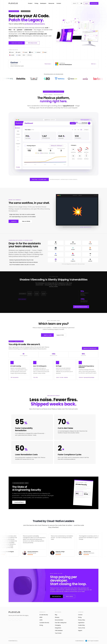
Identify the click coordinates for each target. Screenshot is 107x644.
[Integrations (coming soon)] (18, 137)
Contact (59, 3)
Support (80, 630)
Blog (56, 615)
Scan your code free (17, 43)
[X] (10, 619)
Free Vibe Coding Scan (61, 623)
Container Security (44, 623)
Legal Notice (81, 623)
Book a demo (69, 596)
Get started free (56, 596)
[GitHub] (17, 619)
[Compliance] (18, 143)
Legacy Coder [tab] (60, 335)
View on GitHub (26, 221)
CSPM (41, 620)
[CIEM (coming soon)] (18, 150)
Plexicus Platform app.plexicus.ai (54, 92)
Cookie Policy (81, 625)
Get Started (94, 3)
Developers (43, 3)
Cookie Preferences (79, 641)
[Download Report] (83, 493)
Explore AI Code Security (90, 348)
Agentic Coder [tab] (48, 335)
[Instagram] (20, 619)
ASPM (41, 617)
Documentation (59, 620)
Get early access (33, 43)
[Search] (75, 3)
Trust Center (58, 633)
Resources (51, 3)
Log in (86, 3)
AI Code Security (44, 615)
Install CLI (14, 221)
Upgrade (73, 123)
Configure (86, 130)
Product (30, 3)
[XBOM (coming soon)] (18, 140)
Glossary (57, 617)
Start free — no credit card (39, 179)
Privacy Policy (82, 620)
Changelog (58, 625)
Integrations (58, 628)
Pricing (36, 3)
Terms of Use (82, 628)
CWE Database (59, 630)
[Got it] (90, 121)
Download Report (19, 502)
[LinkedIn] (13, 619)
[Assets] (18, 131)
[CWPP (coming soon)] (18, 147)
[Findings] (18, 134)
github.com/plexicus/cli (86, 227)
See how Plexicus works (81, 307)
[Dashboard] (18, 128)
